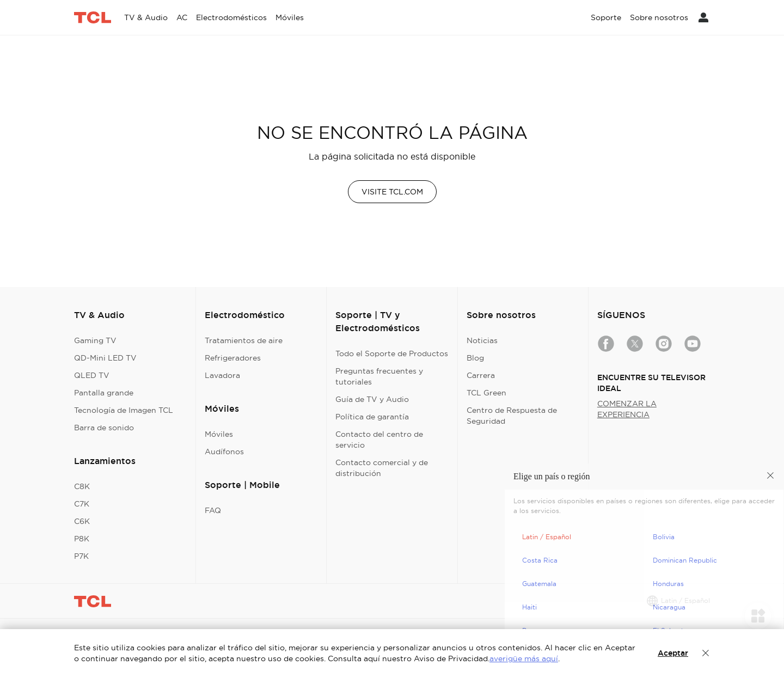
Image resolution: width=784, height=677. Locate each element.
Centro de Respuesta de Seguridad (512, 416)
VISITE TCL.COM (392, 192)
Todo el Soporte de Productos (392, 353)
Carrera (481, 375)
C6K (82, 521)
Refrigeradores (233, 358)
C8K (82, 486)
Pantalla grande (104, 393)
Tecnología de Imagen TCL (124, 410)
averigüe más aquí (524, 658)
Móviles (219, 434)
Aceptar (673, 653)
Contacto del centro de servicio (379, 440)
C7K (82, 504)
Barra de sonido (104, 428)
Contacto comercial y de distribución (382, 468)
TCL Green (486, 393)
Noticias (482, 340)
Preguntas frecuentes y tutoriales (379, 376)
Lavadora (222, 375)
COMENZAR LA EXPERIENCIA (627, 409)
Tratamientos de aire (244, 340)
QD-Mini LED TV (105, 358)
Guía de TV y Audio (372, 399)
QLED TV (92, 375)
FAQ (213, 510)
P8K (82, 539)
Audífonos (224, 452)
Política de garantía (372, 417)
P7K (81, 556)
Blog (475, 358)
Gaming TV (95, 340)
